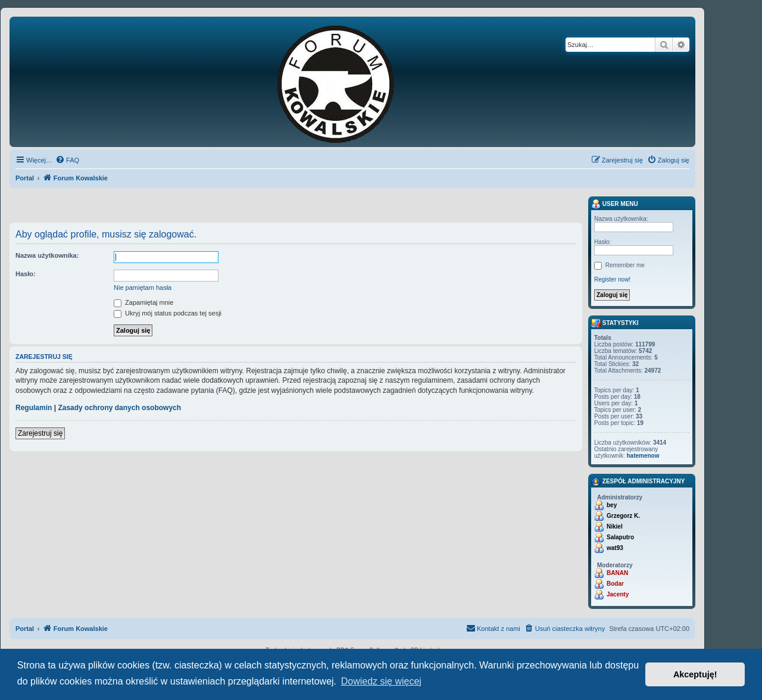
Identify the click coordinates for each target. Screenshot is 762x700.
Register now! (612, 279)
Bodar (615, 584)
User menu (615, 204)
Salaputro (620, 537)
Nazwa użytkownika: (47, 255)
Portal (25, 178)
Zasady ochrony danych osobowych (119, 408)
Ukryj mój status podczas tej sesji (168, 313)
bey (612, 505)
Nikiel (615, 526)
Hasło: (26, 274)
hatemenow (643, 456)
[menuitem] (67, 160)
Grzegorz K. (623, 516)
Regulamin (34, 408)
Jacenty (618, 594)
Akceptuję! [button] (695, 674)
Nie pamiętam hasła (143, 287)
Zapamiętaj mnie (143, 302)
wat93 (615, 548)
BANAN (617, 573)
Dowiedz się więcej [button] (381, 681)
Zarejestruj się (40, 433)
